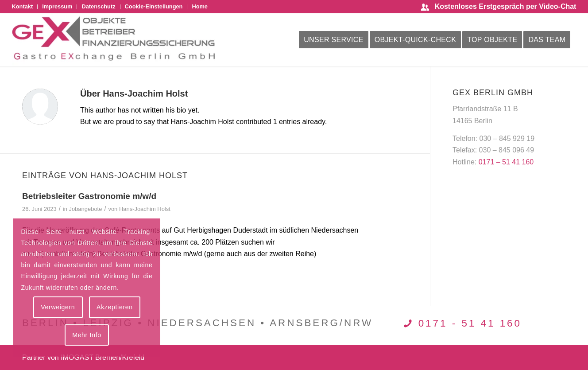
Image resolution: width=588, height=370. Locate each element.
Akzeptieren (115, 307)
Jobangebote (85, 209)
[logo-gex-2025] (113, 40)
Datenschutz (98, 6)
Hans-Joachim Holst (145, 209)
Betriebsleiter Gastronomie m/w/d (89, 196)
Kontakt (23, 6)
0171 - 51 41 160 (470, 323)
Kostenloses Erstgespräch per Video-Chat (506, 6)
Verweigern (58, 307)
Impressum (57, 6)
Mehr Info (87, 335)
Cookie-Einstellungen (154, 6)
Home (200, 6)
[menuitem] (25, 7)
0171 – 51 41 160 (506, 162)
